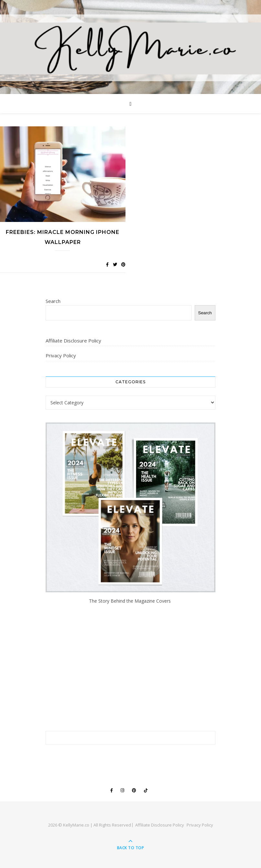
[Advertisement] (130, 668)
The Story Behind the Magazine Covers (130, 601)
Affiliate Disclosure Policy (73, 341)
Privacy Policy (61, 355)
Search (53, 301)
